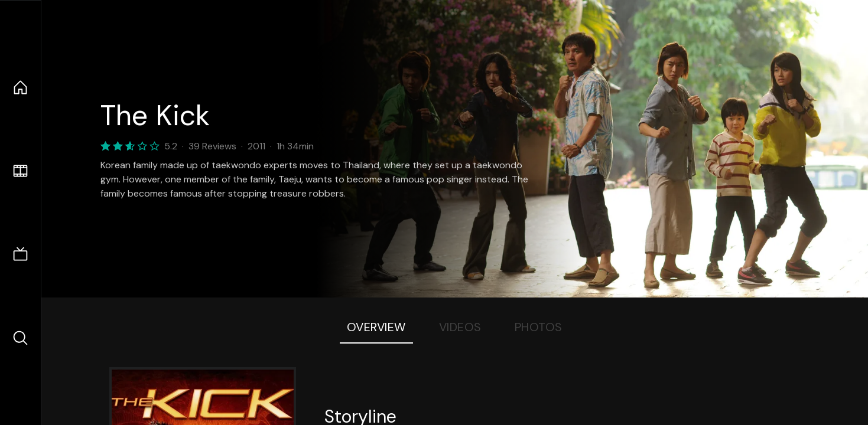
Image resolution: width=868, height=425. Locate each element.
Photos (539, 327)
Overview (376, 327)
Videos (460, 327)
